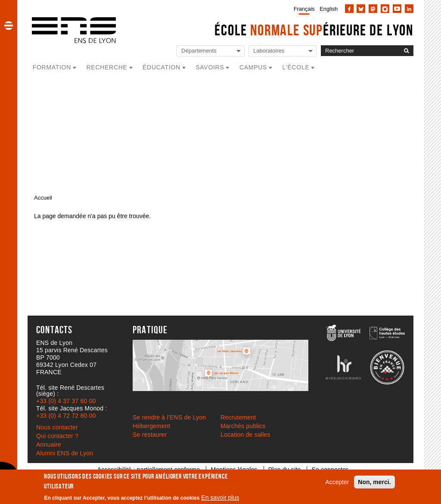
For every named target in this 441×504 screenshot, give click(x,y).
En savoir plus (220, 498)
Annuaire (49, 445)
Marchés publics (243, 426)
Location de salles (245, 435)
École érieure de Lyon (314, 30)
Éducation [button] (161, 67)
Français (304, 9)
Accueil (43, 198)
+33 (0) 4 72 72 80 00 (66, 416)
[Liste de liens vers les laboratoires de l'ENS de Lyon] (283, 51)
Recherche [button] (107, 67)
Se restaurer (150, 435)
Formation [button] (52, 67)
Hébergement (151, 426)
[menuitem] (303, 9)
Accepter (337, 482)
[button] (9, 25)
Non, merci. (374, 482)
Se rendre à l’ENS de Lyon (169, 417)
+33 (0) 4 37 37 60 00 (66, 401)
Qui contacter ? (57, 436)
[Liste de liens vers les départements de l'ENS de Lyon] (211, 51)
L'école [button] (296, 67)
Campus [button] (253, 67)
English (329, 9)
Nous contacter (57, 427)
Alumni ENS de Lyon (65, 453)
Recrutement (238, 417)
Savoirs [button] (210, 67)
